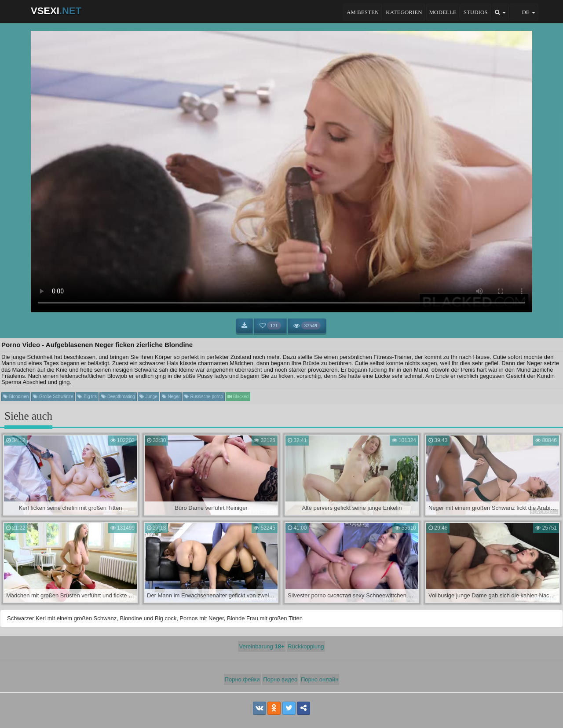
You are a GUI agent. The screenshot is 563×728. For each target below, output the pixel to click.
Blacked (238, 397)
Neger (171, 397)
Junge (148, 397)
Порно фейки (242, 679)
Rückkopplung (306, 646)
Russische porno (204, 397)
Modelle (443, 12)
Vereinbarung (261, 646)
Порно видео (280, 679)
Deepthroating (118, 397)
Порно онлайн (320, 679)
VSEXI (56, 11)
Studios (476, 12)
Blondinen (16, 397)
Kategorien (404, 12)
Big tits (87, 397)
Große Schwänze (53, 397)
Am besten (363, 12)
